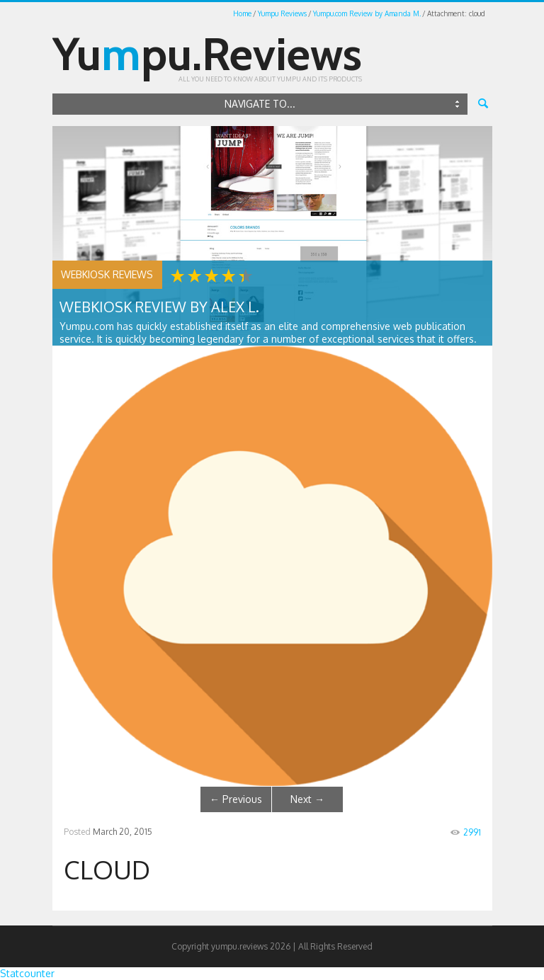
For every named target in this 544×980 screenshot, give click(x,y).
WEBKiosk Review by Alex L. (159, 307)
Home (242, 13)
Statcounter (27, 973)
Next (307, 799)
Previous (236, 799)
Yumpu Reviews (282, 13)
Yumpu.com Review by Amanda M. (367, 13)
